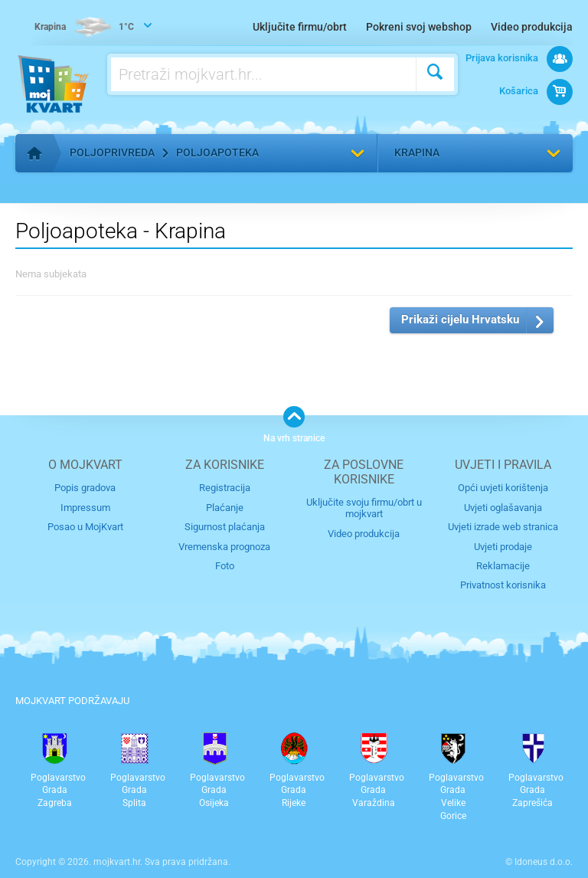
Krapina (417, 152)
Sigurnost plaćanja (225, 527)
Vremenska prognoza (224, 547)
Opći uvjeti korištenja (503, 488)
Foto (225, 566)
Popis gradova (85, 488)
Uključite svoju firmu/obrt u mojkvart (364, 508)
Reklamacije (503, 566)
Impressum (85, 508)
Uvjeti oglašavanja (503, 508)
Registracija (225, 488)
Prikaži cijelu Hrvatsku (460, 319)
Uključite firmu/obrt (300, 27)
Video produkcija (532, 27)
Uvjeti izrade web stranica (503, 527)
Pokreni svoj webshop (419, 27)
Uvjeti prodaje (503, 547)
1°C (84, 28)
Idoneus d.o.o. (544, 862)
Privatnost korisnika (503, 585)
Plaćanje (225, 508)
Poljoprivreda (112, 152)
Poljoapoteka (217, 152)
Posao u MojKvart (85, 527)
